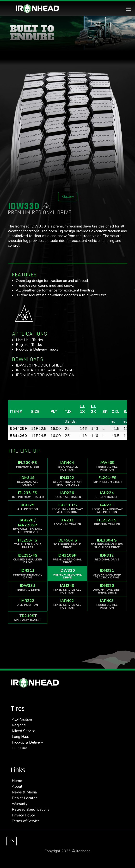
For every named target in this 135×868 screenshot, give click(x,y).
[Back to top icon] (12, 841)
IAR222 (28, 602)
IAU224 (107, 495)
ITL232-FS (107, 522)
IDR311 (28, 574)
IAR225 (28, 507)
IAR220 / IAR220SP (28, 526)
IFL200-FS (28, 464)
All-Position (22, 719)
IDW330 (67, 574)
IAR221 (107, 508)
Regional (19, 725)
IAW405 (107, 466)
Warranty (20, 804)
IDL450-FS (67, 543)
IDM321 (107, 574)
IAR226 (67, 495)
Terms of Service (26, 821)
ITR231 (67, 522)
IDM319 (28, 481)
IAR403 (107, 604)
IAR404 (67, 466)
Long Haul (20, 737)
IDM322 (67, 481)
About (17, 786)
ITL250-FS (28, 543)
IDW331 (28, 587)
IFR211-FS (67, 508)
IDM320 (107, 589)
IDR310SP (67, 559)
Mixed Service (24, 731)
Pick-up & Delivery (27, 742)
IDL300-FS (107, 543)
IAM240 (67, 589)
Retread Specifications (31, 810)
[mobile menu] (129, 9)
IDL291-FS (28, 559)
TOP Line (19, 748)
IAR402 (67, 604)
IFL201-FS (107, 479)
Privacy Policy (23, 815)
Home (17, 781)
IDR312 (107, 557)
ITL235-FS (28, 495)
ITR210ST (28, 618)
